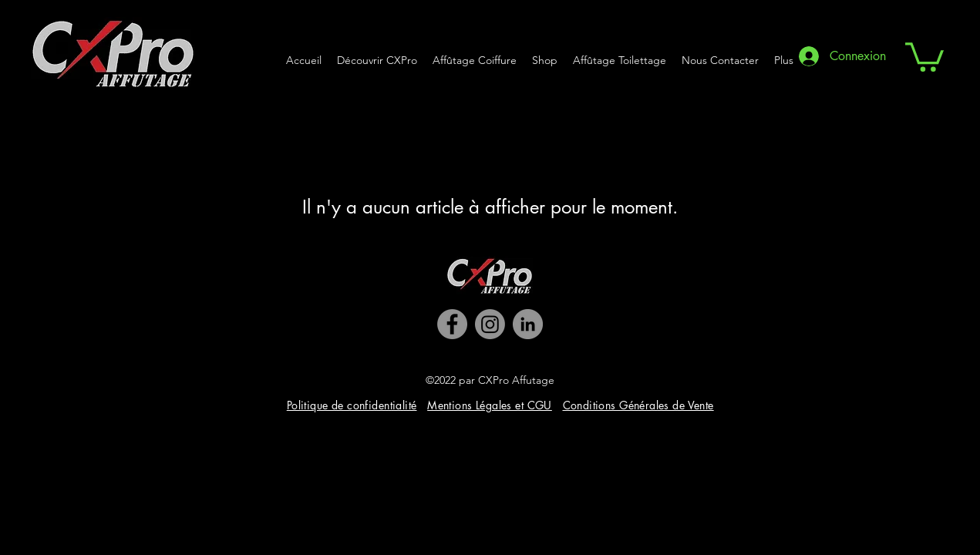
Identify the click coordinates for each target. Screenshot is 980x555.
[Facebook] (452, 324)
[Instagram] (490, 324)
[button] (924, 55)
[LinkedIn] (528, 324)
